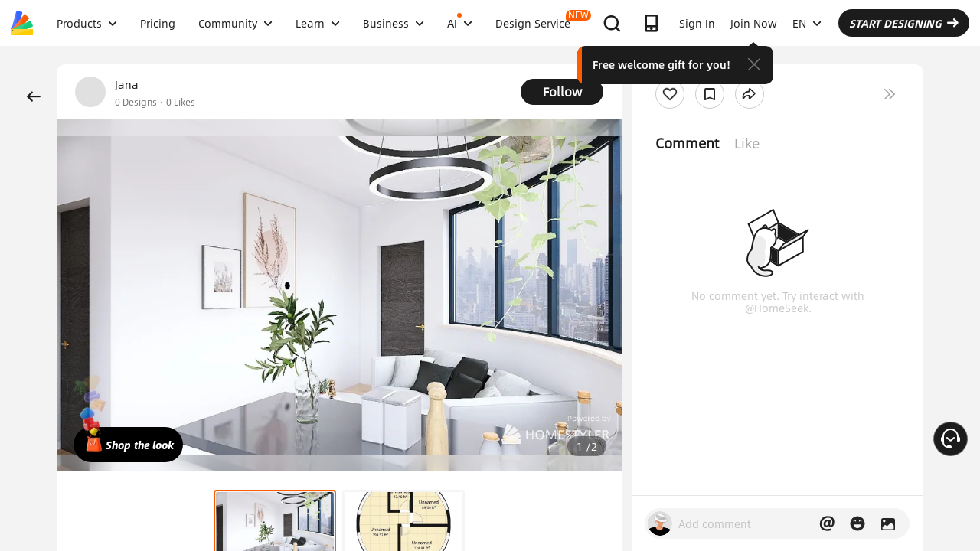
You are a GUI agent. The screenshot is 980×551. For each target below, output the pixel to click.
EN (807, 23)
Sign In (697, 23)
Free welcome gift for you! (661, 64)
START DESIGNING (904, 23)
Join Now (754, 23)
